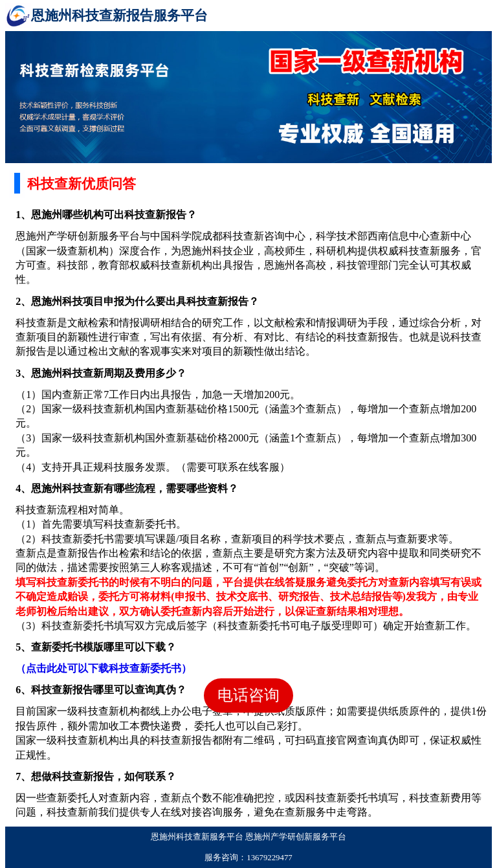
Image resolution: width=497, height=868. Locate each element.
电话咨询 (248, 695)
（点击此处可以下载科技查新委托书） (104, 668)
